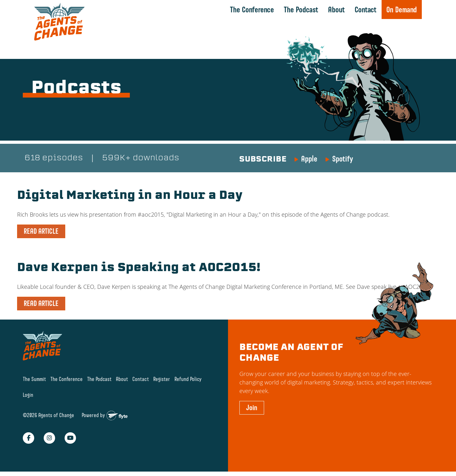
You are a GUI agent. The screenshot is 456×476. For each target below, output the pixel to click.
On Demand (402, 10)
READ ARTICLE (41, 231)
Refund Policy (188, 379)
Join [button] (252, 408)
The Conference (252, 10)
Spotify (343, 159)
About (336, 10)
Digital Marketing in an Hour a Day (130, 196)
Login (28, 395)
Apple (309, 159)
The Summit (34, 379)
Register (162, 379)
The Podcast (301, 10)
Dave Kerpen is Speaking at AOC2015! (139, 268)
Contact (366, 10)
